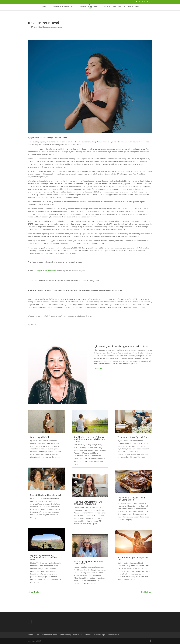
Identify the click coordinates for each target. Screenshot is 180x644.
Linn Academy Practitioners (59, 7)
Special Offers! (134, 7)
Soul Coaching (45, 27)
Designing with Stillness (42, 437)
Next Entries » (147, 592)
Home (43, 7)
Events (105, 7)
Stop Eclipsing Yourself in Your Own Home (89, 563)
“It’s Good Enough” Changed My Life (133, 558)
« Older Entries (34, 592)
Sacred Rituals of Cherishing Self (46, 495)
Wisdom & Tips (119, 7)
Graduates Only (145, 2)
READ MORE (98, 368)
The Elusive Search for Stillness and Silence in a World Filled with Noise (90, 439)
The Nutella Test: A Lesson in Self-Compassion (131, 499)
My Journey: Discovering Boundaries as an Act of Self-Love (44, 557)
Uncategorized (57, 27)
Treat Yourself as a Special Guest (133, 437)
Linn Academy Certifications (87, 7)
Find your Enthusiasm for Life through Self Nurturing (88, 503)
